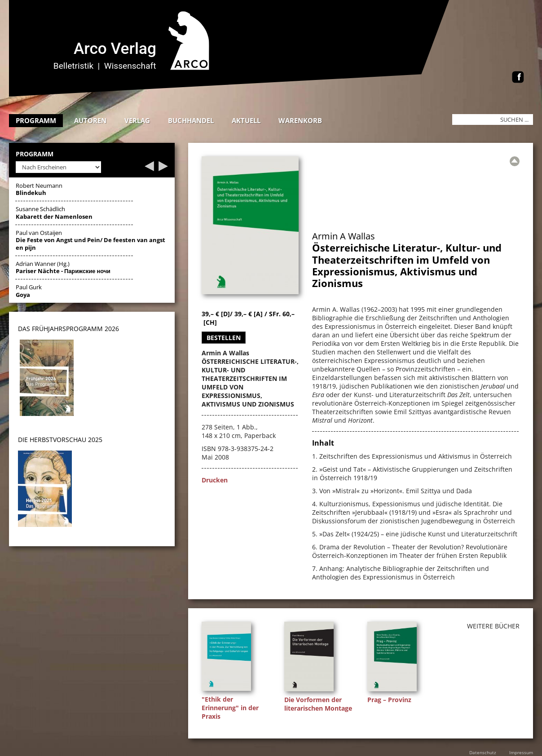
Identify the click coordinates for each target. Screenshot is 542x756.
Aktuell (246, 120)
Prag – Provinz (389, 700)
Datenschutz (483, 752)
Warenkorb (300, 120)
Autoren (90, 120)
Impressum (521, 752)
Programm (36, 120)
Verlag (137, 120)
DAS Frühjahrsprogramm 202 (67, 329)
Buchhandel (191, 120)
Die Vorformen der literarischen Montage (318, 704)
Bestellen (224, 338)
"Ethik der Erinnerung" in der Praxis (230, 708)
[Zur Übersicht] (515, 161)
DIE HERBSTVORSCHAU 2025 (60, 440)
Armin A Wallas (344, 236)
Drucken (215, 480)
